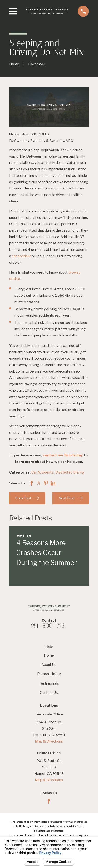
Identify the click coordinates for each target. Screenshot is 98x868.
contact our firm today (63, 455)
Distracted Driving (70, 472)
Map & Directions (49, 741)
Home (49, 655)
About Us (49, 665)
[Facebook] (49, 801)
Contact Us (49, 692)
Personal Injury (49, 674)
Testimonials (49, 683)
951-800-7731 (49, 626)
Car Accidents (42, 472)
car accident (21, 256)
